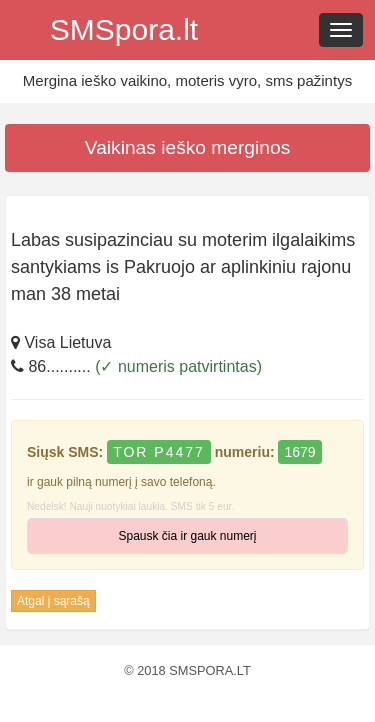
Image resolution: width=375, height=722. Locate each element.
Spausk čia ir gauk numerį (187, 536)
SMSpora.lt (124, 29)
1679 (299, 452)
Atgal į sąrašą (53, 601)
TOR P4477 (159, 452)
